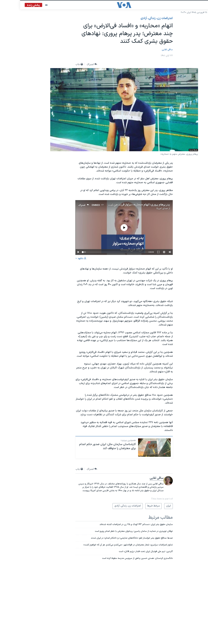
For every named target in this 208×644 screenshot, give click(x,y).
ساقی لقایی (147, 50)
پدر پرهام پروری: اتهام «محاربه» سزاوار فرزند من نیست (118, 205)
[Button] (72, 64)
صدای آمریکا (142, 208)
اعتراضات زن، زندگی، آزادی (137, 18)
